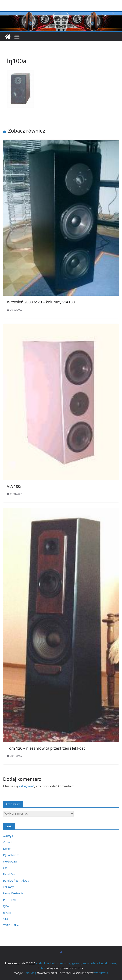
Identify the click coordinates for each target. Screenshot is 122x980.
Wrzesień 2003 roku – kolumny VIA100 (41, 302)
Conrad (8, 842)
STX (5, 919)
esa (5, 868)
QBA (6, 906)
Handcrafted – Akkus (16, 881)
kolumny (8, 887)
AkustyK (8, 836)
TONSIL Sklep (12, 925)
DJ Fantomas (11, 855)
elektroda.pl (10, 861)
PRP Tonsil (10, 900)
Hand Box (9, 874)
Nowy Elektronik (13, 893)
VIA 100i (14, 486)
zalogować (27, 786)
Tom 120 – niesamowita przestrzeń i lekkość (46, 748)
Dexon (7, 849)
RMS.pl (7, 912)
